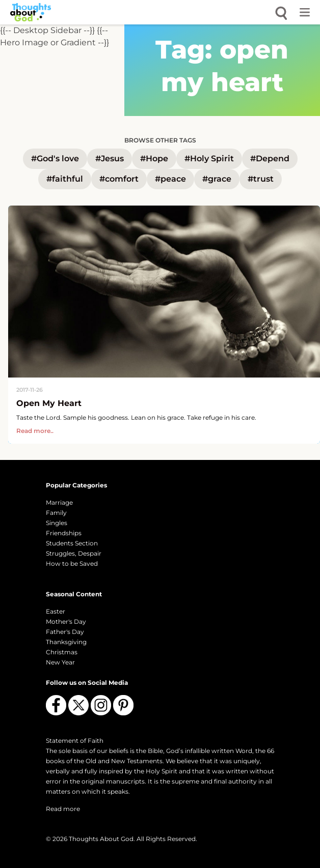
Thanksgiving (66, 642)
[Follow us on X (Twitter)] (78, 705)
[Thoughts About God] (31, 12)
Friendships (64, 533)
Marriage (59, 502)
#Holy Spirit (209, 158)
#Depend (270, 158)
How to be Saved (72, 563)
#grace (217, 179)
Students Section (72, 543)
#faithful (65, 179)
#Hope (154, 158)
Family (56, 513)
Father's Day (65, 632)
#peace (170, 179)
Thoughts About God (101, 839)
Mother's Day (66, 621)
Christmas (62, 652)
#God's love (55, 158)
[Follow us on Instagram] (101, 705)
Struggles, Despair (74, 553)
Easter (56, 611)
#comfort (119, 179)
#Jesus (110, 158)
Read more (63, 809)
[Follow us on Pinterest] (123, 705)
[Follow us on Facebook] (56, 705)
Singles (57, 523)
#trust (261, 179)
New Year (60, 662)
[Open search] (281, 12)
